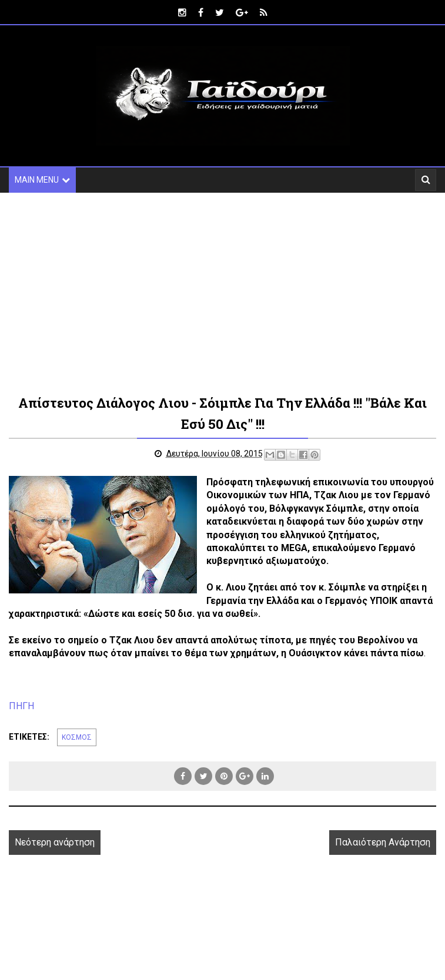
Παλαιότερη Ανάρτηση (383, 842)
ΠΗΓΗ (21, 706)
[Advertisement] (222, 293)
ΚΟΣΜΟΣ (77, 737)
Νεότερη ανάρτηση (55, 842)
